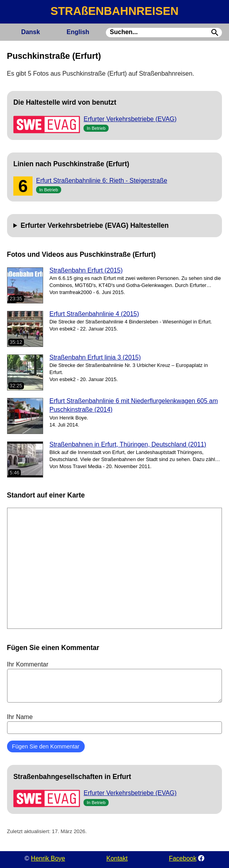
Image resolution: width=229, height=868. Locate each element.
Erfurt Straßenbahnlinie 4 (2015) (94, 314)
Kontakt (117, 858)
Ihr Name (115, 724)
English (78, 32)
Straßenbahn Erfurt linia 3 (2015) (95, 357)
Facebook (183, 858)
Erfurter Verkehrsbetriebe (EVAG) (130, 119)
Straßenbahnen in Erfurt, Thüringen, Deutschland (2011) (128, 444)
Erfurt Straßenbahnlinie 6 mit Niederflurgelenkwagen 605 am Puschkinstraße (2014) (134, 405)
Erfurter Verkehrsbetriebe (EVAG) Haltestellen (95, 225)
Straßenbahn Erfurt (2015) (86, 270)
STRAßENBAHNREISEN (114, 11)
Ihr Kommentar (115, 682)
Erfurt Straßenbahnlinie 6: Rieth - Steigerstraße (102, 181)
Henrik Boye (48, 858)
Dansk (31, 32)
